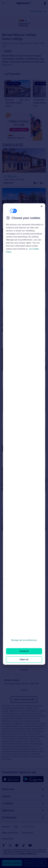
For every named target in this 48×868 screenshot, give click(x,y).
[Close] (42, 206)
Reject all (24, 659)
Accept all (24, 651)
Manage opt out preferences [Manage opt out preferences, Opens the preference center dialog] (24, 640)
